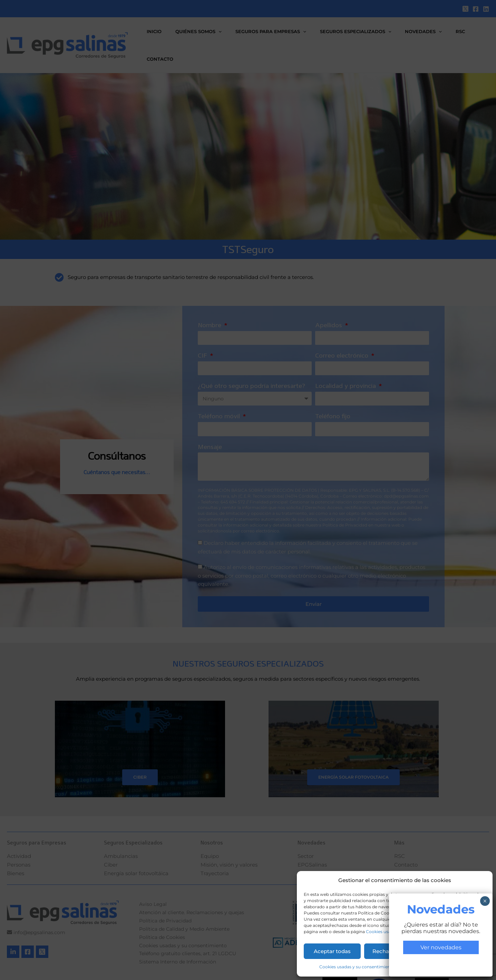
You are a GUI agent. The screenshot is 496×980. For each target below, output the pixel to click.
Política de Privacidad (421, 967)
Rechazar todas (393, 951)
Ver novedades (441, 216)
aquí (403, 913)
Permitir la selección (455, 951)
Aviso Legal (458, 967)
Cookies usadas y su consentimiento (404, 932)
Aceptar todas (332, 951)
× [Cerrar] (485, 169)
